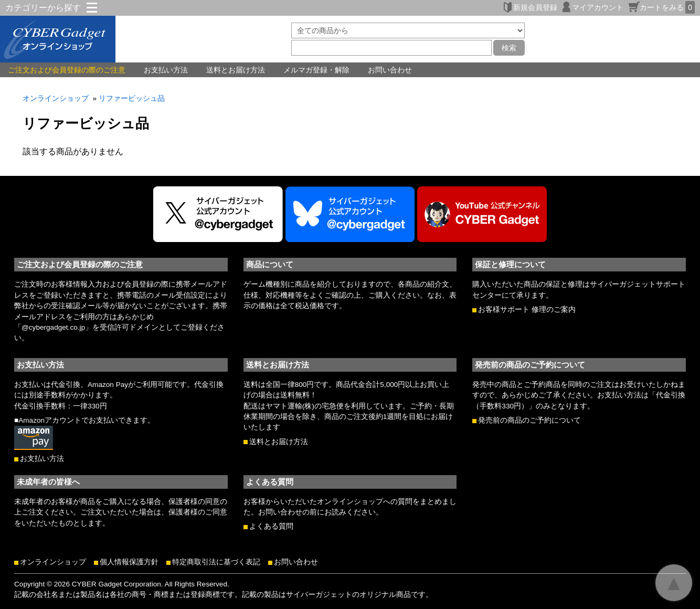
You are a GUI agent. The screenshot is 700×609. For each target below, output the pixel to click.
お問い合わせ (390, 70)
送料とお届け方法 (236, 70)
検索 (509, 48)
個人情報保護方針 (129, 562)
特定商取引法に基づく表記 (216, 562)
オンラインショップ (56, 98)
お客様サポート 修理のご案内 (527, 309)
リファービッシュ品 (132, 98)
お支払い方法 (166, 70)
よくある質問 (271, 526)
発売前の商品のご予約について (529, 420)
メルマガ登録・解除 (316, 70)
